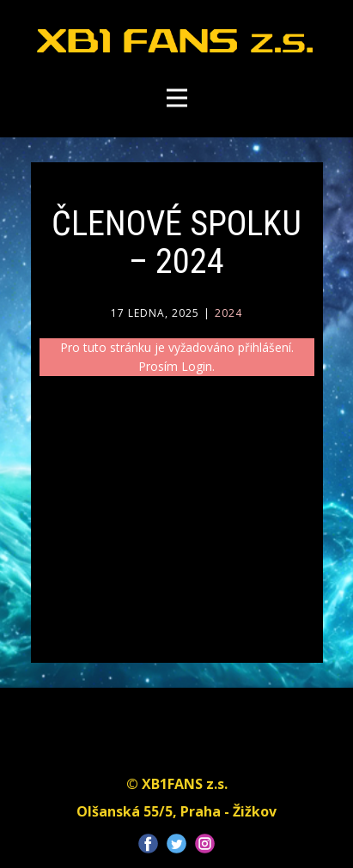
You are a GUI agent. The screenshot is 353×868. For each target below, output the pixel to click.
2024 (228, 313)
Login (197, 366)
